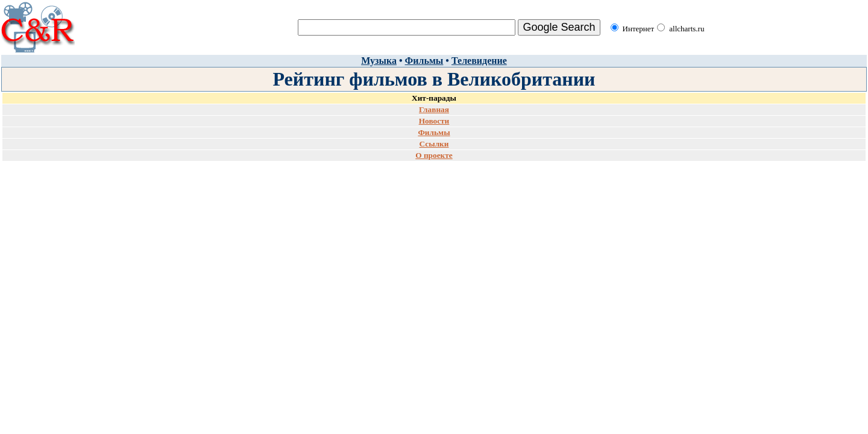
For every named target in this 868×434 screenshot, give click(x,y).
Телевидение (479, 61)
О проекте (434, 155)
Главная (434, 109)
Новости (434, 121)
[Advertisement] (434, 200)
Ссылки (434, 144)
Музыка (379, 61)
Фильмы (424, 61)
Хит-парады (434, 98)
